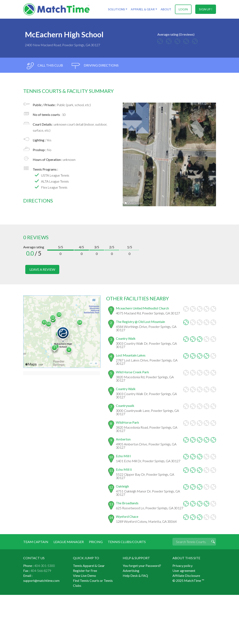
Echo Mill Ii (124, 469)
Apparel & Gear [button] (143, 9)
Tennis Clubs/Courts (126, 542)
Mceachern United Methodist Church (142, 308)
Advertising (131, 571)
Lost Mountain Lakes (131, 355)
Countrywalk (125, 406)
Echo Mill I (123, 456)
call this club (45, 66)
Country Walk (126, 338)
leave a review (42, 269)
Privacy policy (183, 566)
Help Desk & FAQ (135, 575)
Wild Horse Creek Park (132, 372)
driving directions (95, 66)
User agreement (184, 571)
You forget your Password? (142, 566)
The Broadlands (127, 503)
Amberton (123, 439)
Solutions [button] (117, 9)
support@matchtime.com (41, 580)
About (166, 9)
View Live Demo (84, 575)
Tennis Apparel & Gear (89, 566)
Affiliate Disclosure (186, 575)
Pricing (95, 542)
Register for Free (85, 571)
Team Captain (36, 542)
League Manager (68, 542)
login (183, 9)
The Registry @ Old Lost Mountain (140, 322)
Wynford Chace (127, 516)
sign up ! (206, 9)
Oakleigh (122, 486)
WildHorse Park (127, 422)
